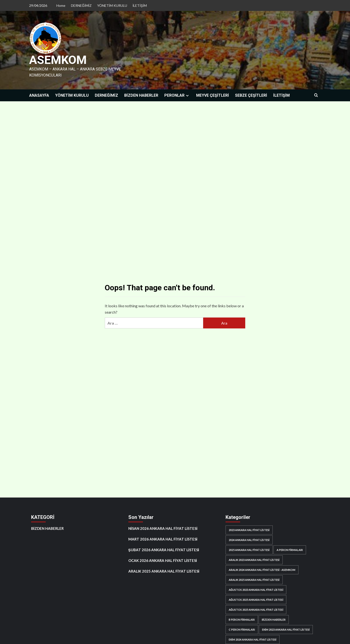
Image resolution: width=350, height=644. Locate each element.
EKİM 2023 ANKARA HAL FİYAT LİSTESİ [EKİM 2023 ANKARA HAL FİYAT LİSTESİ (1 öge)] (286, 629)
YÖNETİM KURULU (112, 5)
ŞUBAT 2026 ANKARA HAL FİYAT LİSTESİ (164, 550)
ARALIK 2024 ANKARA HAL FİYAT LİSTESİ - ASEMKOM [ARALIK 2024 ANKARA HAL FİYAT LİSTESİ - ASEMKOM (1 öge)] (262, 570)
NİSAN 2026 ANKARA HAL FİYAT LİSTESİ (163, 528)
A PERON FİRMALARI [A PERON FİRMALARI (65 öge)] (290, 550)
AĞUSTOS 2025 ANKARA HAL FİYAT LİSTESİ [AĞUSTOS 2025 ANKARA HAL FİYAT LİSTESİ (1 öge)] (256, 599)
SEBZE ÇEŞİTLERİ (251, 95)
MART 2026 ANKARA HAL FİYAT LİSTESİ (163, 539)
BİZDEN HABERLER (141, 95)
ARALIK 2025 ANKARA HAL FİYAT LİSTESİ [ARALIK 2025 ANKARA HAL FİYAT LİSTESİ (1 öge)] (254, 580)
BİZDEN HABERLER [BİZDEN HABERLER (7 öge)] (274, 619)
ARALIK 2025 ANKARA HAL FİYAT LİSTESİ (164, 571)
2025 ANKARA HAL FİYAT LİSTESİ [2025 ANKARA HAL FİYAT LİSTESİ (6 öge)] (249, 550)
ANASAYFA (39, 95)
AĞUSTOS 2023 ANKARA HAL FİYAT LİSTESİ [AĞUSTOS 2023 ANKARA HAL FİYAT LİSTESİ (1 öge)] (256, 589)
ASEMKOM (58, 60)
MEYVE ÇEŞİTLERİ (213, 95)
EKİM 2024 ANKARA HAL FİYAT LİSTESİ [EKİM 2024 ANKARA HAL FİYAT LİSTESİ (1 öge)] (253, 639)
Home (61, 5)
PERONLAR (177, 95)
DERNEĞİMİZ (81, 5)
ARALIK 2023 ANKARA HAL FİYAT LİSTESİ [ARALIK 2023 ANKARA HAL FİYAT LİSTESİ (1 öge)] (254, 560)
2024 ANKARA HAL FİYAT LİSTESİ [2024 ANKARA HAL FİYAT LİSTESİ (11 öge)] (249, 540)
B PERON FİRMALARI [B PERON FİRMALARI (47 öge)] (242, 619)
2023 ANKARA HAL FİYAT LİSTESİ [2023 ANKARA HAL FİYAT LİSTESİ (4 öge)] (249, 530)
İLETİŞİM (140, 5)
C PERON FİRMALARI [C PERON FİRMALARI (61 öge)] (242, 629)
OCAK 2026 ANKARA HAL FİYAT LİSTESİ (163, 560)
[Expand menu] (187, 95)
